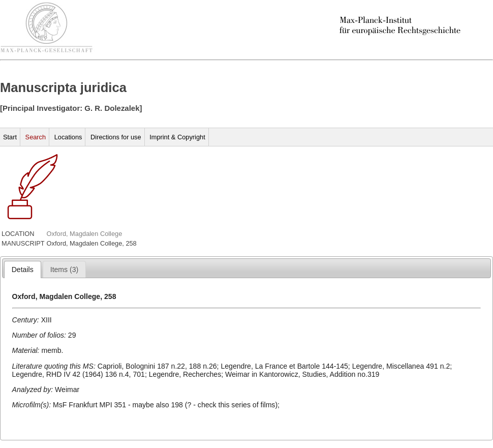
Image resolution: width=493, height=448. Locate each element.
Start (10, 137)
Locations (68, 137)
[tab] (23, 270)
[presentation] (23, 270)
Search (36, 137)
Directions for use (116, 137)
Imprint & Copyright (177, 137)
